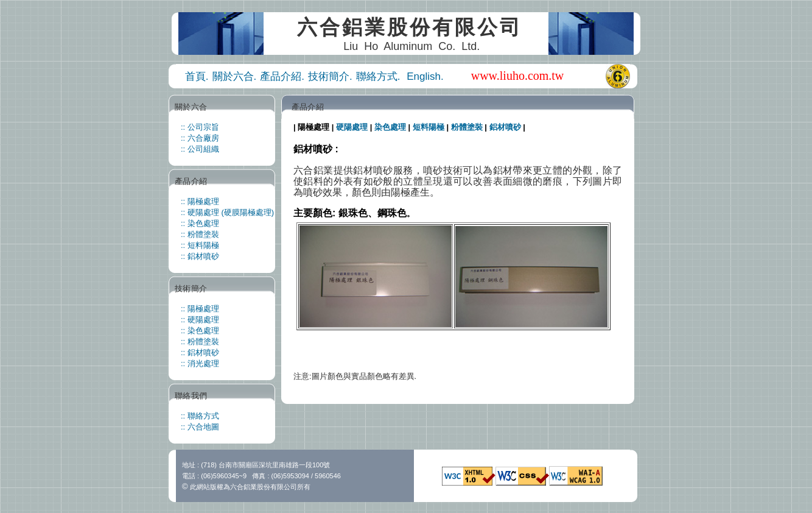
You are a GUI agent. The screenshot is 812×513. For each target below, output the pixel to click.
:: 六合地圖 (200, 427)
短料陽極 (429, 127)
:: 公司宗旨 (200, 127)
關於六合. (235, 76)
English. (425, 76)
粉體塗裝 (467, 127)
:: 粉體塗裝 (200, 234)
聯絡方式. (380, 76)
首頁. (197, 76)
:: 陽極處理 (200, 201)
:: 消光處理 (200, 363)
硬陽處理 (352, 127)
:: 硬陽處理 (200, 320)
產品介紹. (282, 76)
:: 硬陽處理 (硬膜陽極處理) (227, 212)
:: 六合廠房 (200, 138)
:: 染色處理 (200, 223)
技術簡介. (330, 76)
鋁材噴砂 (505, 127)
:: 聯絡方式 (200, 416)
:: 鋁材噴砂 (200, 256)
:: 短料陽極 (200, 245)
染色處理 (390, 127)
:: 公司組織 (200, 149)
